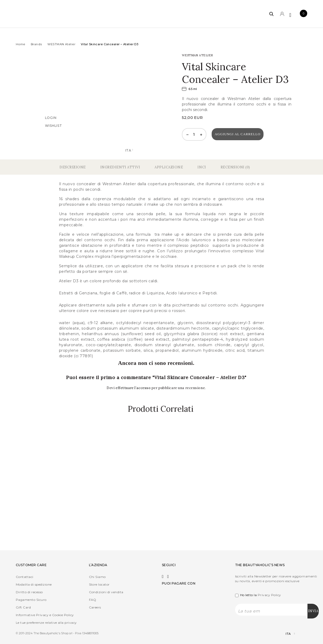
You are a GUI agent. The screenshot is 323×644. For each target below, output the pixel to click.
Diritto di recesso (29, 592)
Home (21, 44)
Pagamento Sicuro (31, 600)
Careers (95, 607)
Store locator (99, 584)
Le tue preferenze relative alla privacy (46, 623)
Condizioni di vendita (106, 592)
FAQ (93, 600)
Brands (36, 44)
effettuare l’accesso (134, 388)
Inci (202, 167)
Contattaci (25, 577)
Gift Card (23, 607)
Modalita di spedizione (34, 584)
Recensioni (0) (235, 167)
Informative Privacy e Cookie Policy (45, 615)
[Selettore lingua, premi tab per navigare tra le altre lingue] (286, 634)
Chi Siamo (97, 577)
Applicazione (169, 167)
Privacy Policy (269, 595)
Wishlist (54, 126)
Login (51, 118)
